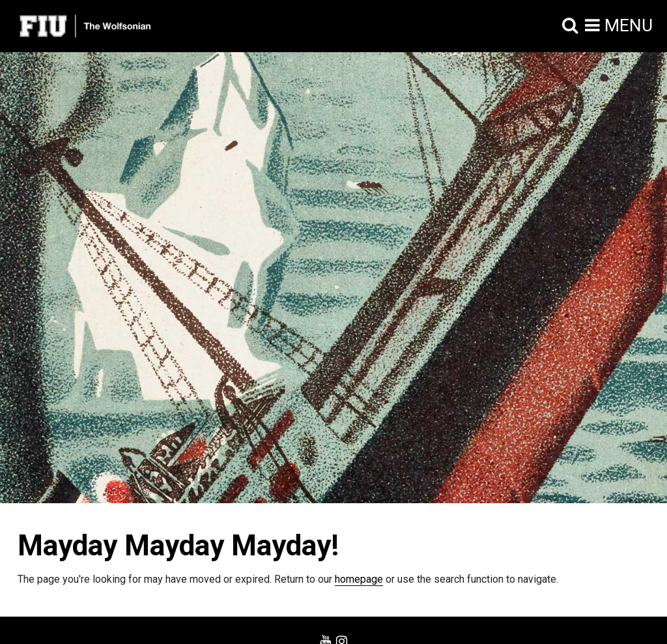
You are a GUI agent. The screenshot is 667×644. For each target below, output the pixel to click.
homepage (359, 579)
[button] (570, 26)
